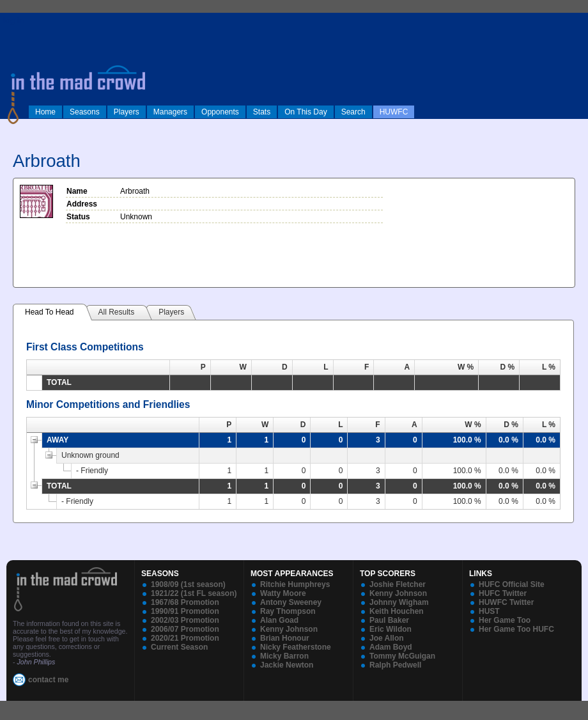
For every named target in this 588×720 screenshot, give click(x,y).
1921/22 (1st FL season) (194, 593)
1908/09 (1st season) (188, 584)
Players (127, 112)
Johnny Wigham (399, 602)
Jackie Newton (287, 665)
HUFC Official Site (512, 584)
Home (45, 112)
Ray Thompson (288, 611)
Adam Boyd (391, 647)
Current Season (179, 647)
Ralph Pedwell (395, 665)
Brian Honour (285, 638)
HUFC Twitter (503, 593)
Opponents (220, 112)
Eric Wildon (391, 629)
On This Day (306, 112)
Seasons (85, 112)
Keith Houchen (397, 611)
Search (353, 112)
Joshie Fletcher (398, 584)
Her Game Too (505, 620)
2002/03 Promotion (185, 620)
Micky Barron (284, 656)
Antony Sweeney (291, 602)
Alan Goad (279, 620)
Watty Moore (283, 593)
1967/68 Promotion (185, 602)
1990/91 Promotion (185, 611)
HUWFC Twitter (506, 602)
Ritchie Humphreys (295, 584)
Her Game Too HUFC (516, 629)
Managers (170, 112)
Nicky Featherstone (296, 647)
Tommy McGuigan (402, 656)
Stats (262, 112)
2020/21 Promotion (185, 638)
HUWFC (394, 112)
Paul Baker (389, 620)
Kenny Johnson (289, 629)
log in (13, 20)
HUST (489, 611)
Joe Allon (387, 638)
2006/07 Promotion (185, 629)
